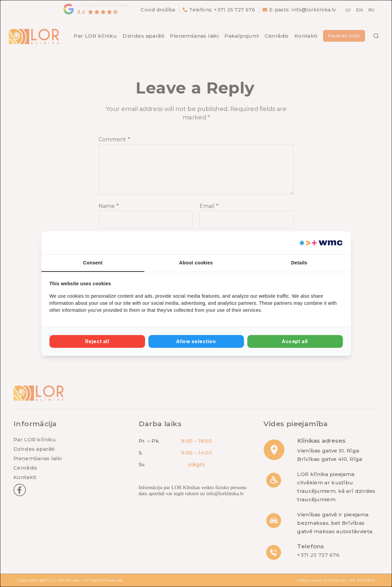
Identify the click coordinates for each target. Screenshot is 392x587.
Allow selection (196, 341)
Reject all (97, 341)
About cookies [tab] (196, 263)
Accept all (295, 341)
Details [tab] (299, 263)
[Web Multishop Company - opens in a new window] (320, 243)
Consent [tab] (93, 263)
